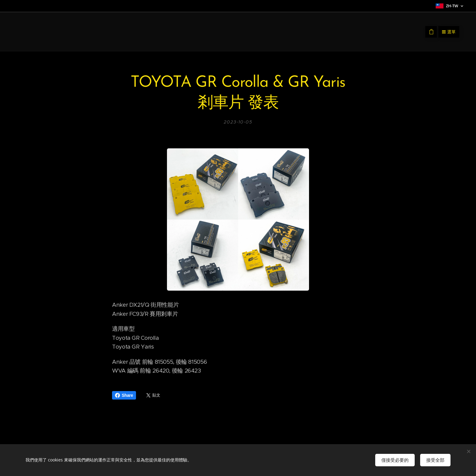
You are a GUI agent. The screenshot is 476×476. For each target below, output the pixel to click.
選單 (449, 32)
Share (124, 395)
